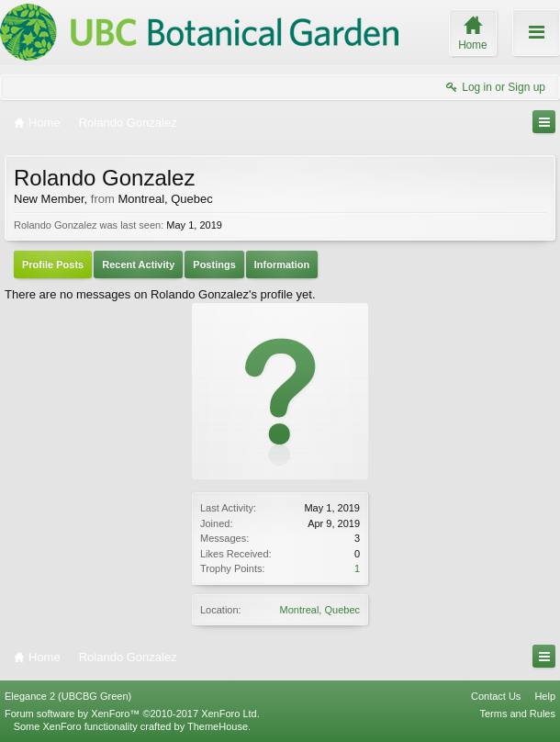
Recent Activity (138, 264)
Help (545, 696)
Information (282, 264)
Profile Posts (53, 264)
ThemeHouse (218, 726)
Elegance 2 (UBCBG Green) (68, 696)
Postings (214, 264)
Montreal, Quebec (320, 610)
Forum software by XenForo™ (132, 714)
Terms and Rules (517, 714)
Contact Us (496, 696)
